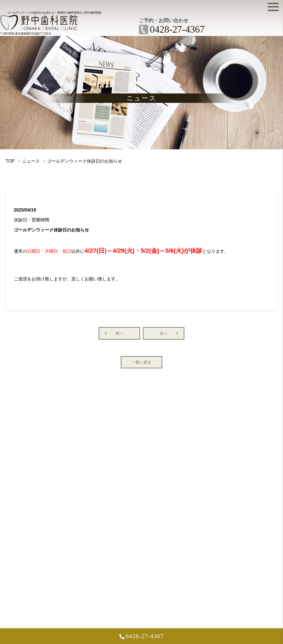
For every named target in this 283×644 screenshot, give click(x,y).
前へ (119, 335)
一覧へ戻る (141, 364)
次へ (164, 335)
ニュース (31, 162)
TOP (10, 162)
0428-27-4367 (145, 638)
